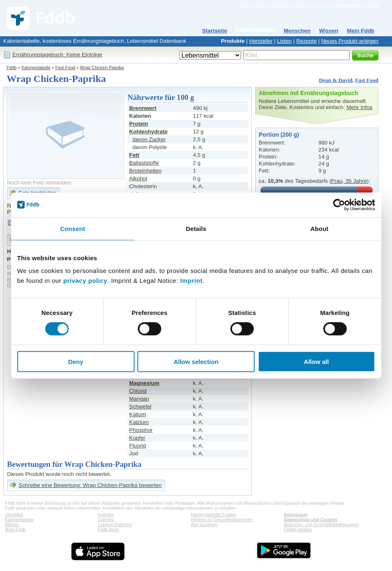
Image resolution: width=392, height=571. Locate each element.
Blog (244, 5)
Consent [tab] (73, 228)
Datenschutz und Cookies (311, 520)
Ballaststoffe (144, 163)
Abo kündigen (204, 524)
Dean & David (335, 80)
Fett (134, 155)
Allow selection (196, 362)
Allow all (317, 362)
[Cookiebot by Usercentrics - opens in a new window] (339, 205)
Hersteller (261, 41)
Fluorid (138, 446)
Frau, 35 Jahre (349, 181)
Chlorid (138, 391)
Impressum (296, 515)
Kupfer (137, 438)
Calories (106, 520)
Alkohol (138, 178)
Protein (139, 124)
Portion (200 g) (279, 135)
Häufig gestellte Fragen (213, 515)
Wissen (329, 31)
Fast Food (65, 68)
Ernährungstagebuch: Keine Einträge (57, 55)
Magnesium (144, 383)
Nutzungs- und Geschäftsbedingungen (321, 524)
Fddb (12, 68)
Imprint (191, 281)
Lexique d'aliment (115, 524)
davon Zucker (149, 139)
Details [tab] (196, 228)
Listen (285, 41)
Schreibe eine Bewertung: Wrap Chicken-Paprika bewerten (90, 485)
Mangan (139, 399)
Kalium (138, 414)
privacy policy (85, 281)
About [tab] (320, 228)
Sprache (370, 5)
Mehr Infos (359, 107)
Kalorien (106, 515)
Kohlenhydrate (148, 132)
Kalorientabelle (255, 30)
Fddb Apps (108, 529)
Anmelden (347, 5)
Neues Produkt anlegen (350, 41)
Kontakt (302, 5)
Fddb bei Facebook (272, 5)
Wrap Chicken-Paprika (102, 68)
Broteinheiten (145, 171)
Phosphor (141, 430)
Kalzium (139, 422)
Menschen (297, 31)
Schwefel (140, 407)
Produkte (233, 41)
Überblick (14, 515)
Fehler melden (298, 529)
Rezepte (306, 41)
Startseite (215, 31)
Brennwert (143, 108)
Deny (76, 362)
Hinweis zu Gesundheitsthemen (222, 520)
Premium (323, 5)
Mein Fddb (361, 31)
